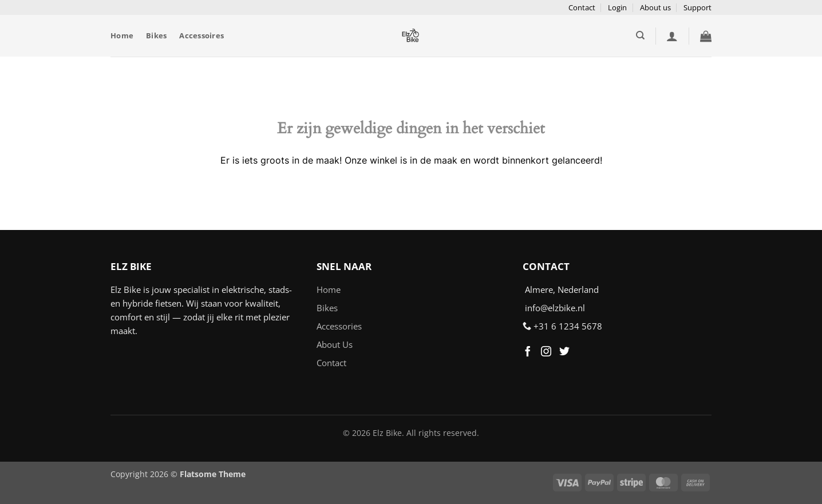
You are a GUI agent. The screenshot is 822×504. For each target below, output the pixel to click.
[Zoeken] (640, 35)
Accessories (339, 326)
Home (122, 35)
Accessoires (201, 35)
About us (655, 7)
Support (697, 7)
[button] (672, 36)
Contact (582, 7)
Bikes (156, 35)
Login (617, 7)
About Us (335, 344)
